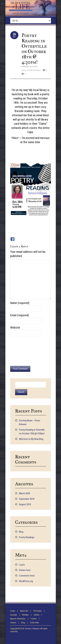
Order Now (34, 623)
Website (15, 328)
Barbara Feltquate (30, 67)
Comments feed (27, 576)
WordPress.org (26, 581)
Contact (13, 623)
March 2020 (24, 493)
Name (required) (20, 303)
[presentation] (24, 351)
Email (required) (20, 315)
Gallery (36, 615)
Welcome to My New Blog (31, 439)
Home (13, 611)
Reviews (25, 615)
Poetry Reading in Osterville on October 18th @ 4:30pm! (34, 49)
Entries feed (25, 570)
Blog (24, 70)
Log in (22, 565)
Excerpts (14, 615)
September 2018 (27, 499)
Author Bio (24, 611)
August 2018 (25, 504)
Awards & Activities (18, 619)
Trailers (34, 619)
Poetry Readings (34, 70)
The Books (37, 611)
